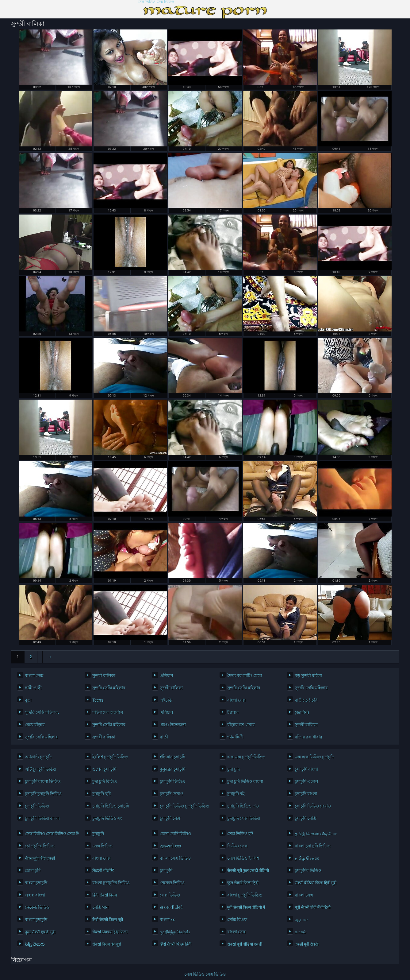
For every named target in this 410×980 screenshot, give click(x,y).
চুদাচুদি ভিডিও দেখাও (313, 806)
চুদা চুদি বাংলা (306, 769)
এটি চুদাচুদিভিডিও (40, 769)
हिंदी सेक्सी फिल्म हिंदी (176, 944)
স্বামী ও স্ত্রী (33, 688)
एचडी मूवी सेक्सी (307, 944)
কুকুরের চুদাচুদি (172, 769)
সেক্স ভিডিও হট (240, 834)
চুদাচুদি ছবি (102, 794)
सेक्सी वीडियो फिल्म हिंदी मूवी (316, 883)
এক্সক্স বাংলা (35, 895)
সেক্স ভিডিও (102, 846)
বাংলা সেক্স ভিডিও (175, 858)
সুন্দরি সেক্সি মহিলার (109, 688)
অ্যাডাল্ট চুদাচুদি (38, 757)
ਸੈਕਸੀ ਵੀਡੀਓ (103, 870)
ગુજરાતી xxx (171, 846)
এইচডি (166, 700)
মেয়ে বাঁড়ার (35, 725)
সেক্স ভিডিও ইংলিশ (243, 858)
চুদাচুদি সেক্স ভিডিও (244, 818)
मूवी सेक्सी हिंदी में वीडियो (313, 907)
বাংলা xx (167, 920)
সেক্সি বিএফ (237, 920)
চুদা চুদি (234, 769)
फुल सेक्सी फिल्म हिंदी (243, 883)
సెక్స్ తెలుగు (35, 944)
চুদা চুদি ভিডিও (172, 781)
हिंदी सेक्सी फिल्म (105, 895)
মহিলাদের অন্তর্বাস (108, 712)
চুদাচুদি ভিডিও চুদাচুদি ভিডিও (184, 806)
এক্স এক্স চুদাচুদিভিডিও (246, 757)
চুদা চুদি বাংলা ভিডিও (43, 781)
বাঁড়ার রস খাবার (241, 725)
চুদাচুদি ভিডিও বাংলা (42, 818)
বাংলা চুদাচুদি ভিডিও (245, 895)
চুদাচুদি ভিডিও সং (107, 818)
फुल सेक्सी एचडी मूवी (40, 932)
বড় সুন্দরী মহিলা (308, 676)
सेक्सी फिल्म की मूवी (107, 944)
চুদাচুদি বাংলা (306, 794)
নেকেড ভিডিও (172, 883)
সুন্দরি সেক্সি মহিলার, (312, 688)
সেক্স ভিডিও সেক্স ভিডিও (156, 2)
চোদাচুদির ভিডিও (40, 846)
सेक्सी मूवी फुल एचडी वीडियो (248, 870)
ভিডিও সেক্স (237, 846)
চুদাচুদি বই (236, 794)
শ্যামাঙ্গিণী (235, 737)
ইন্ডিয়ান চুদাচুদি (172, 757)
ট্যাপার (233, 712)
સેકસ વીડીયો (171, 907)
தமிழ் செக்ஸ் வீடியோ (316, 834)
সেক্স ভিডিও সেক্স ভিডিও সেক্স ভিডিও (50, 834)
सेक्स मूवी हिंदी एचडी (40, 858)
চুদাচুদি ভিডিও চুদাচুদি (111, 806)
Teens (98, 700)
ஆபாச (301, 920)
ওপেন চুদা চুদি (104, 769)
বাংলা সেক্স (34, 676)
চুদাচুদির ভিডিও (308, 870)
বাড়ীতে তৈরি (306, 700)
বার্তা (164, 737)
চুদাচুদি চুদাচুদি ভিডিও (43, 794)
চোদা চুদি (33, 870)
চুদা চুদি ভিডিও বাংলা (245, 781)
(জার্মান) (302, 712)
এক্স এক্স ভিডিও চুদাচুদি (314, 757)
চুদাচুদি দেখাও (172, 794)
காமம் (301, 932)
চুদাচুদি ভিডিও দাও (243, 806)
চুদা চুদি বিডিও (105, 781)
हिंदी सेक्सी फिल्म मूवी (108, 920)
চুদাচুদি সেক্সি (305, 818)
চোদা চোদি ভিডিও (175, 834)
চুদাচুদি (98, 834)
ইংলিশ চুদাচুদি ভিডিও (110, 757)
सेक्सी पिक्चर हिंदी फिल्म (110, 932)
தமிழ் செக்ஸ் (307, 858)
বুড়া (28, 700)
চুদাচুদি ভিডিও (37, 806)
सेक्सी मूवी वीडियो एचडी (245, 944)
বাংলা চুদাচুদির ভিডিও (111, 883)
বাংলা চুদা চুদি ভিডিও (313, 846)
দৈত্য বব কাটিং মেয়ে (245, 676)
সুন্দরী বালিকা (104, 676)
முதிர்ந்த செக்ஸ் (175, 932)
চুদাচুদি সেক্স (170, 818)
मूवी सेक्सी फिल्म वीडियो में (246, 907)
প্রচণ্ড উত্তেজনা (173, 725)
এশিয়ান (166, 676)
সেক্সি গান (100, 907)
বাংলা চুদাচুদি (36, 883)
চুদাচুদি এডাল (306, 781)
